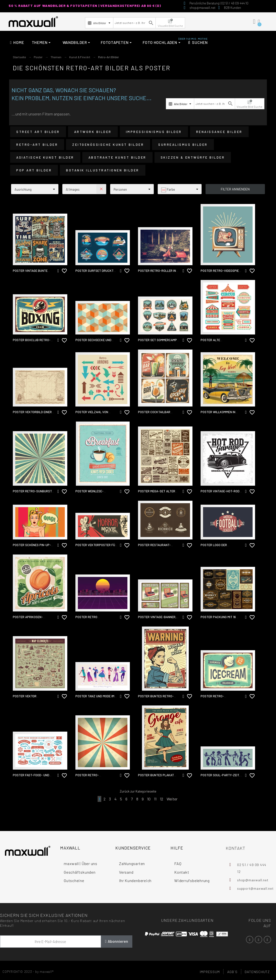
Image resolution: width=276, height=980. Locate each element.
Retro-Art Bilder (37, 145)
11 (155, 799)
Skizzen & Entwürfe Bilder (193, 157)
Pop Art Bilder (34, 170)
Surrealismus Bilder (183, 145)
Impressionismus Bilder (154, 132)
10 (149, 799)
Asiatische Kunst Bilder (45, 157)
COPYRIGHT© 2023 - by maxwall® (28, 972)
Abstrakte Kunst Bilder (117, 157)
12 (162, 799)
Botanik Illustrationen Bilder (103, 170)
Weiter (172, 799)
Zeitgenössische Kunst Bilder (108, 145)
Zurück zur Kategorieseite (138, 791)
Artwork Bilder (93, 132)
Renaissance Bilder (219, 132)
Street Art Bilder (38, 132)
